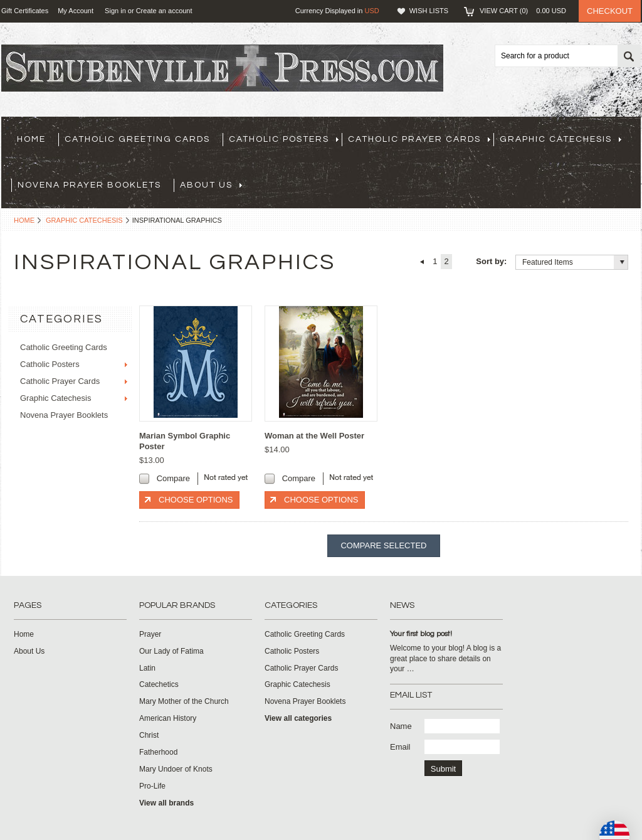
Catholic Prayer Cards (419, 139)
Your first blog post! (421, 634)
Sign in (115, 11)
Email (400, 747)
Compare (173, 478)
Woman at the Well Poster (314, 436)
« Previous (422, 262)
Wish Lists (429, 11)
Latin (147, 668)
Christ (149, 735)
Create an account (164, 11)
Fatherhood (158, 752)
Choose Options (196, 500)
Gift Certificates (25, 11)
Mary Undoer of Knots (176, 769)
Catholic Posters (284, 139)
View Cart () (523, 11)
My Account (76, 11)
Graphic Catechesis (560, 139)
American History (168, 718)
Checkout (610, 11)
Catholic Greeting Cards (137, 139)
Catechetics (159, 684)
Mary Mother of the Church (184, 701)
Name (401, 726)
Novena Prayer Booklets (89, 185)
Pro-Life (152, 786)
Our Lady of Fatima (171, 651)
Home (24, 220)
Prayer (150, 634)
